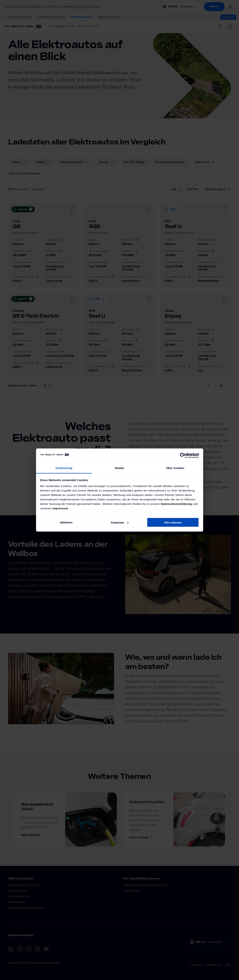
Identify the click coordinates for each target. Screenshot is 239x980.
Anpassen (120, 522)
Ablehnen (66, 522)
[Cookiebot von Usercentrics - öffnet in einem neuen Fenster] (183, 456)
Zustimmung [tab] (64, 468)
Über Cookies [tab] (175, 468)
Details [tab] (120, 468)
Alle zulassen (173, 522)
